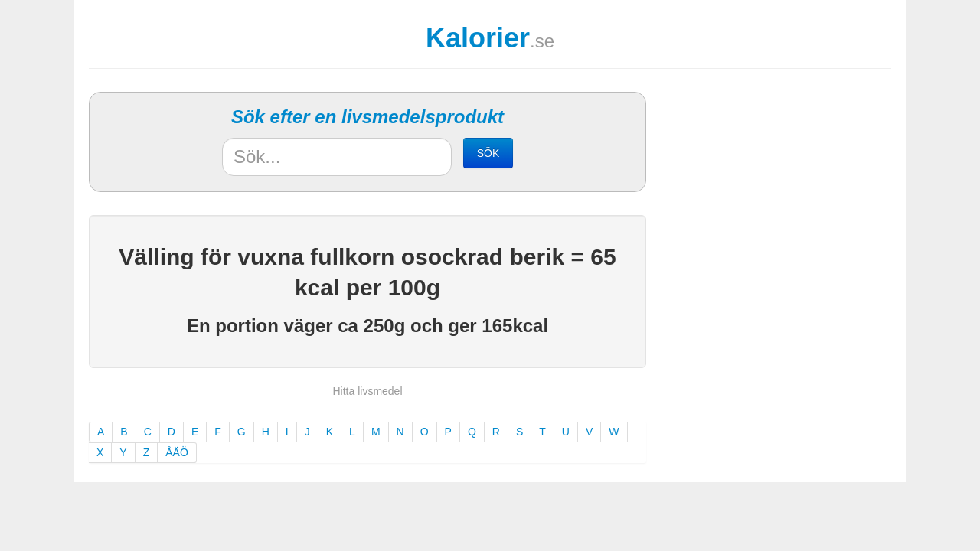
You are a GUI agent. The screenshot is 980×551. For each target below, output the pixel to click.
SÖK (488, 153)
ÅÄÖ (177, 452)
